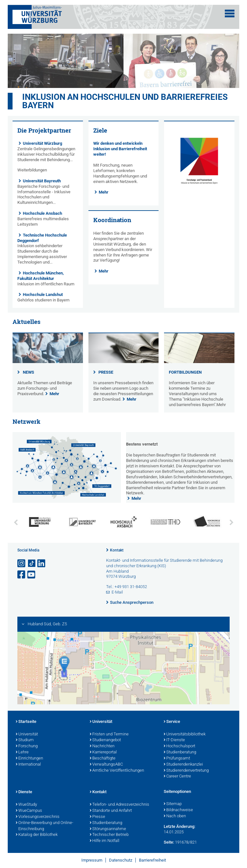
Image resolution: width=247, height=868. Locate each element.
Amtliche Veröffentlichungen (117, 771)
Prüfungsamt (177, 759)
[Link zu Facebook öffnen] (22, 575)
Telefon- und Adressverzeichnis (119, 805)
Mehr (104, 192)
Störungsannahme (108, 829)
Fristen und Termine (109, 734)
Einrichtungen (29, 759)
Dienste (24, 792)
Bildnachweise (178, 810)
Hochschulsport (179, 746)
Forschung (27, 746)
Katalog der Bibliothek (37, 835)
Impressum (92, 860)
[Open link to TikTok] (32, 564)
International (28, 765)
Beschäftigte (103, 759)
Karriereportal (103, 752)
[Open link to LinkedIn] (42, 564)
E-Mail (117, 592)
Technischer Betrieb (109, 835)
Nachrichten (102, 746)
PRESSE (106, 372)
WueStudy (26, 805)
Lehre (22, 752)
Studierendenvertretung (186, 771)
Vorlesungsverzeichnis (38, 817)
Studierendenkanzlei (183, 765)
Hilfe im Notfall (105, 841)
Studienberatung (180, 752)
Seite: (169, 842)
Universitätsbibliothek (185, 734)
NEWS (28, 372)
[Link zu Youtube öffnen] (32, 575)
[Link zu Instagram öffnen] (22, 564)
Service (172, 722)
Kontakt (117, 550)
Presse (97, 817)
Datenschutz (121, 860)
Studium (25, 740)
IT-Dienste (174, 740)
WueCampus (29, 811)
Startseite (26, 722)
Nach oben (175, 816)
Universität (27, 734)
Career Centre (177, 777)
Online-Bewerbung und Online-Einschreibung (45, 826)
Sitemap (173, 804)
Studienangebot (105, 740)
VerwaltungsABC (106, 765)
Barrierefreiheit (152, 860)
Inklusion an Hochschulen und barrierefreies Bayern (125, 101)
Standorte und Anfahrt (111, 811)
